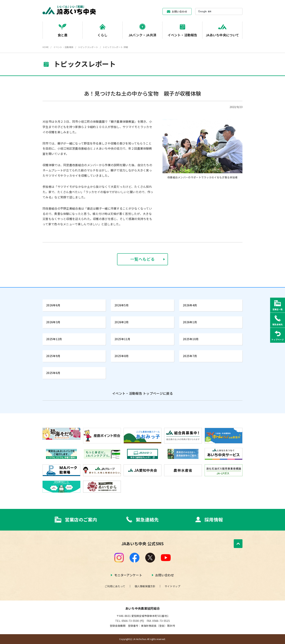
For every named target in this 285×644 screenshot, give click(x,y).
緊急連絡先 (147, 520)
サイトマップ (172, 586)
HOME (46, 47)
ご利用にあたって (115, 586)
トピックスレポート (88, 47)
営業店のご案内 (81, 520)
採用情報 (214, 520)
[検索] (214, 12)
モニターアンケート (128, 575)
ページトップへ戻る (238, 544)
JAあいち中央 (69, 10)
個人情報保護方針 (145, 586)
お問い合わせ (180, 11)
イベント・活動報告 (64, 47)
